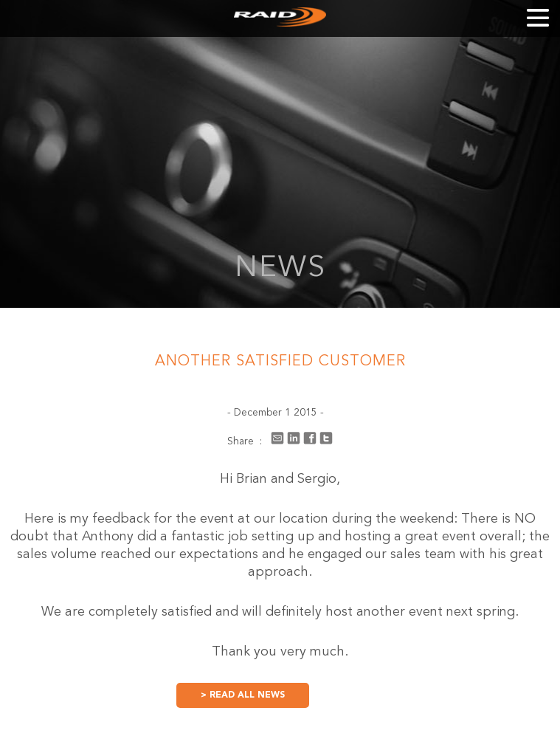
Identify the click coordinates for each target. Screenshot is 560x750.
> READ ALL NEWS (243, 695)
